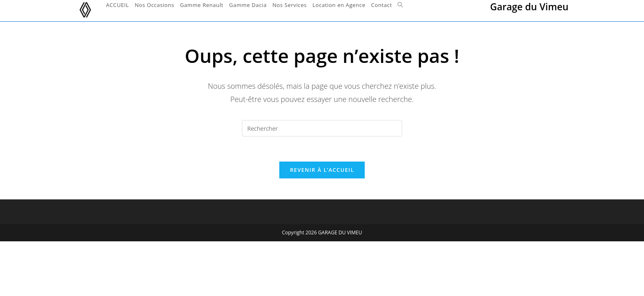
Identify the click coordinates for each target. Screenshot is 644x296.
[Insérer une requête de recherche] (322, 128)
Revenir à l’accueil (322, 170)
